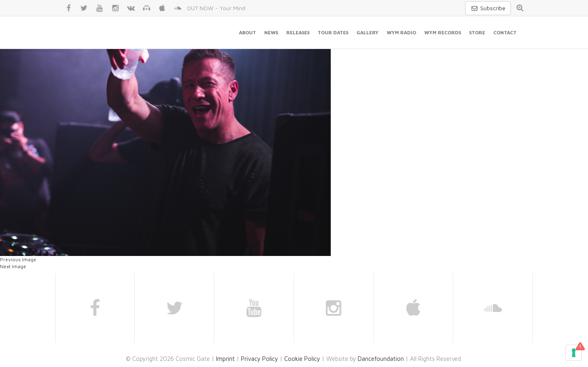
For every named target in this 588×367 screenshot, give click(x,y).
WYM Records (443, 32)
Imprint (225, 359)
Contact (505, 32)
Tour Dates (333, 32)
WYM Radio (401, 32)
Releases (298, 32)
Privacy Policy (259, 359)
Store (477, 32)
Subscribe (488, 8)
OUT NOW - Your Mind (216, 8)
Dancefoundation (381, 359)
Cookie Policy (302, 359)
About (247, 32)
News (271, 32)
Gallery (367, 32)
